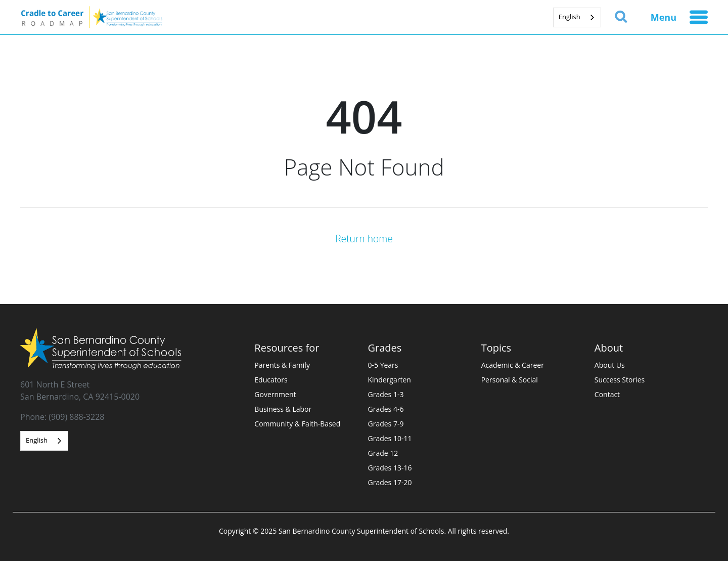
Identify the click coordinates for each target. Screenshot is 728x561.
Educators (271, 380)
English (570, 17)
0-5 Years (383, 365)
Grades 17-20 (390, 482)
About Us (610, 365)
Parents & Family (282, 365)
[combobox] (577, 17)
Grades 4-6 (386, 409)
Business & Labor (283, 409)
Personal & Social (510, 380)
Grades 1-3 (386, 394)
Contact (607, 394)
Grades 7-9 (386, 424)
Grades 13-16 (390, 468)
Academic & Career (513, 365)
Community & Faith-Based (297, 424)
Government (275, 394)
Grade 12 (383, 453)
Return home (364, 239)
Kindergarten (390, 380)
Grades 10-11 (390, 438)
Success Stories (620, 380)
